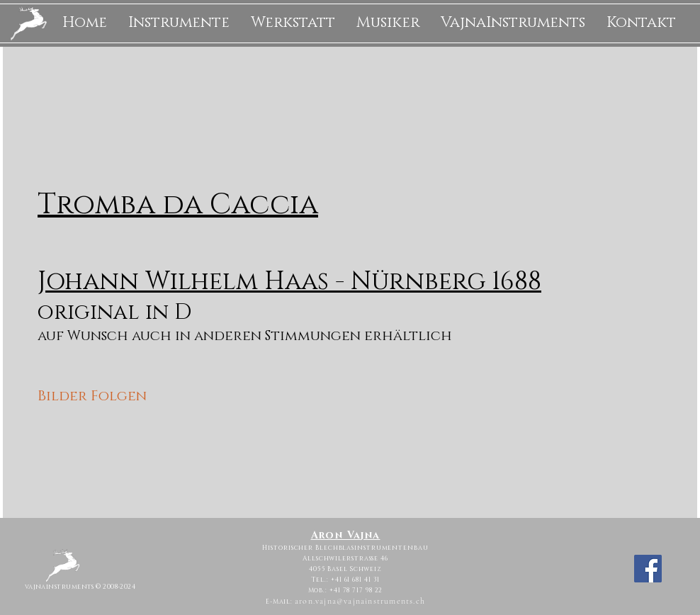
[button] (179, 23)
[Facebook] (648, 569)
